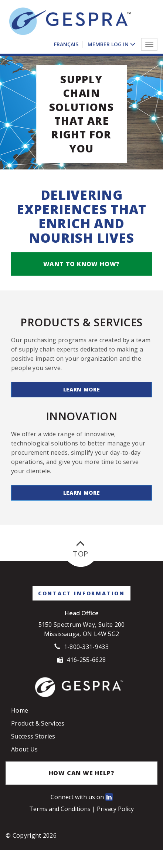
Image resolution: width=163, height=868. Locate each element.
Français (66, 44)
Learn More (82, 396)
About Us (25, 756)
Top (80, 556)
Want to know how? (82, 270)
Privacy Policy (115, 815)
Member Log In (108, 44)
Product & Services (38, 730)
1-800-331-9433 (86, 653)
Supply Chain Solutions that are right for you (82, 120)
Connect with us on (82, 804)
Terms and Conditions (61, 815)
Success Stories (33, 743)
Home (20, 717)
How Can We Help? (82, 780)
